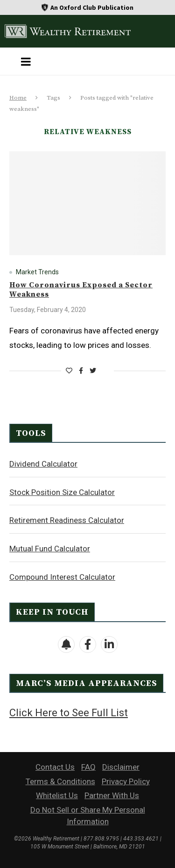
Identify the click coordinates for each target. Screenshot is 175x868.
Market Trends (37, 272)
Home (18, 98)
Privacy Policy (126, 781)
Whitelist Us (57, 795)
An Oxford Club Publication (92, 7)
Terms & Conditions (60, 781)
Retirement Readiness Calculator (67, 520)
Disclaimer (121, 767)
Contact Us (55, 767)
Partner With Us (112, 795)
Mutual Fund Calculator (50, 549)
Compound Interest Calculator (62, 577)
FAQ (88, 767)
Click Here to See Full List (69, 713)
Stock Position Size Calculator (62, 492)
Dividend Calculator (43, 464)
